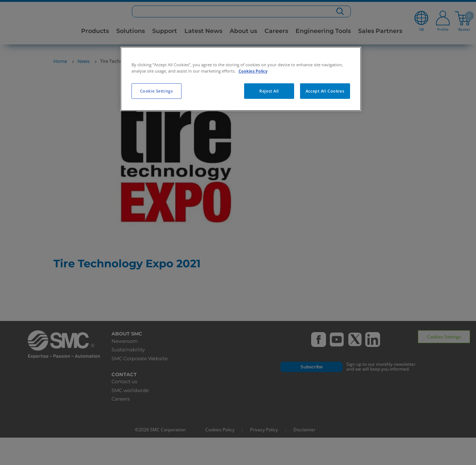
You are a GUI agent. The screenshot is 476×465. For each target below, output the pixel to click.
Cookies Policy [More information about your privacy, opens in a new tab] (253, 71)
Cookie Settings (157, 91)
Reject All (269, 91)
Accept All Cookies (325, 91)
